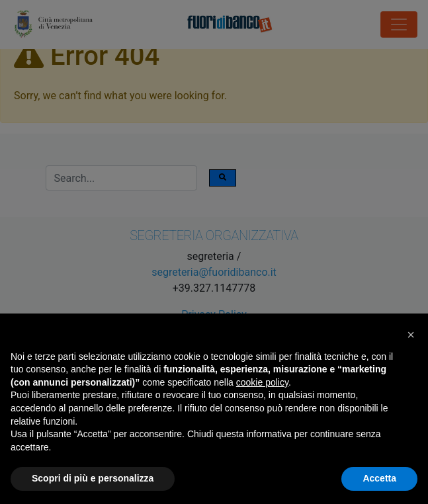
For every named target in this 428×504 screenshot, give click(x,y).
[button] (411, 335)
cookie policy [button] (262, 382)
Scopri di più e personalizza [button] (93, 478)
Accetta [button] (379, 478)
